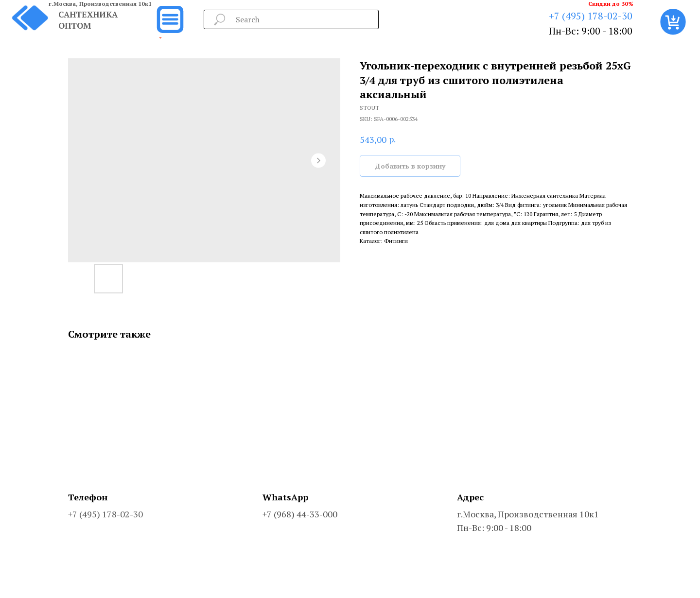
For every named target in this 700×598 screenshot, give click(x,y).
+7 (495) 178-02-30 (591, 16)
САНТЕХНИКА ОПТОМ (88, 20)
